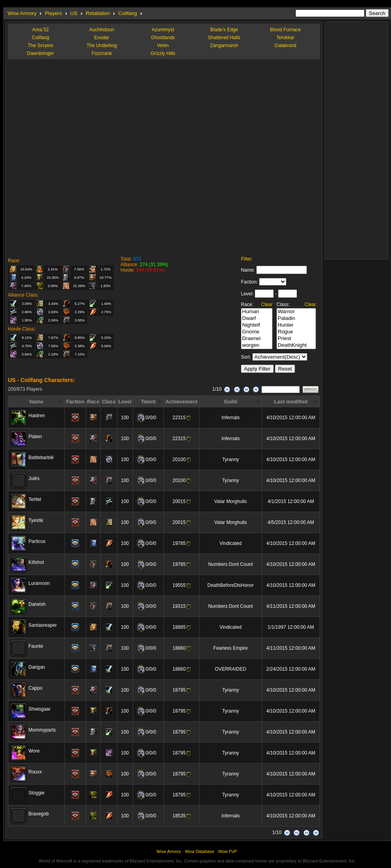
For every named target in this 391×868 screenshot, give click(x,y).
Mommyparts (42, 730)
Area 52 (40, 30)
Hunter (296, 325)
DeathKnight (296, 345)
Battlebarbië (41, 458)
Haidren (37, 416)
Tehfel (35, 499)
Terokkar (285, 38)
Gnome (257, 332)
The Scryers (40, 45)
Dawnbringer (40, 53)
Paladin (296, 319)
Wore (34, 751)
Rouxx (35, 772)
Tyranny (230, 460)
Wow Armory (22, 13)
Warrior (296, 312)
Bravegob (39, 814)
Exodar (102, 38)
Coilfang (128, 13)
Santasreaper (43, 625)
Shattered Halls (224, 38)
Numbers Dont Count (230, 564)
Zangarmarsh (224, 45)
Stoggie (37, 793)
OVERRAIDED (230, 669)
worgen (257, 345)
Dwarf (257, 319)
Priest (296, 339)
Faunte (36, 646)
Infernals (231, 418)
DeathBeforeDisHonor (230, 585)
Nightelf (257, 325)
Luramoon (39, 583)
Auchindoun (102, 30)
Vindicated (231, 543)
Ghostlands (163, 38)
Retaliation (98, 13)
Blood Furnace (285, 30)
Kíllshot (36, 562)
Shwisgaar (39, 709)
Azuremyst (163, 30)
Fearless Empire (230, 648)
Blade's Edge (224, 30)
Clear (267, 304)
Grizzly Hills (163, 53)
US (74, 13)
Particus (37, 541)
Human (257, 312)
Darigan (37, 667)
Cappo (35, 688)
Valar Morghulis (230, 501)
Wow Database (199, 851)
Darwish (37, 604)
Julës (34, 478)
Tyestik (36, 520)
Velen (163, 45)
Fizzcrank (102, 53)
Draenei (257, 339)
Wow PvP (227, 851)
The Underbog (102, 45)
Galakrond (285, 45)
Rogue (296, 332)
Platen (35, 437)
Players (53, 13)
